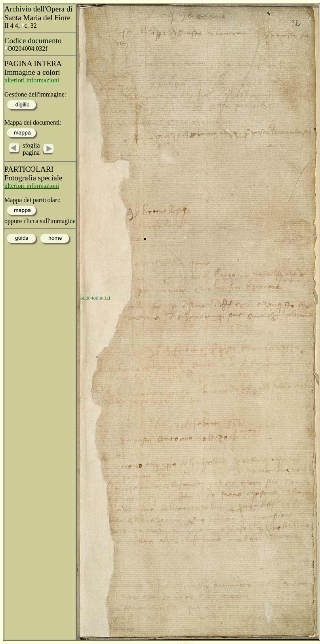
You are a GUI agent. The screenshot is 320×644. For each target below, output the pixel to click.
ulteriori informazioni (32, 80)
